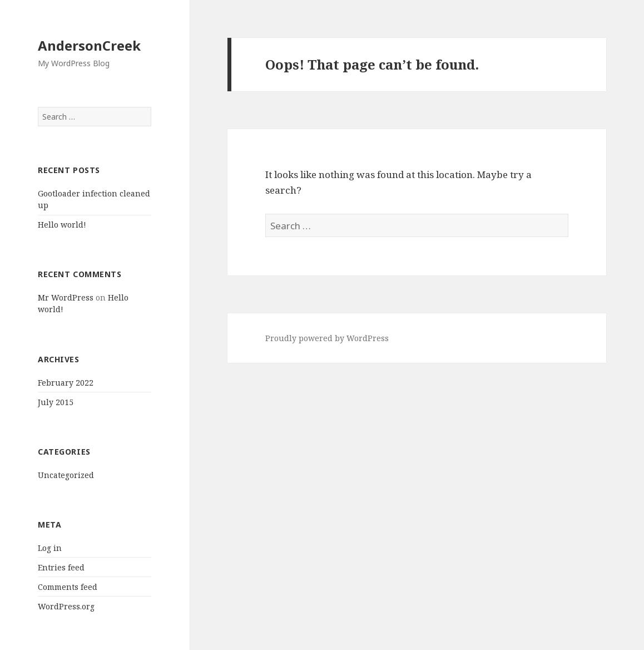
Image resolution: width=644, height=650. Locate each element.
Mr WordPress (66, 297)
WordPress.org (66, 606)
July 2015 (56, 402)
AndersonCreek (89, 45)
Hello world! (62, 225)
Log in (50, 548)
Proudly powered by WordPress (327, 338)
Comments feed (68, 587)
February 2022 (66, 383)
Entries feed (61, 567)
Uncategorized (66, 475)
